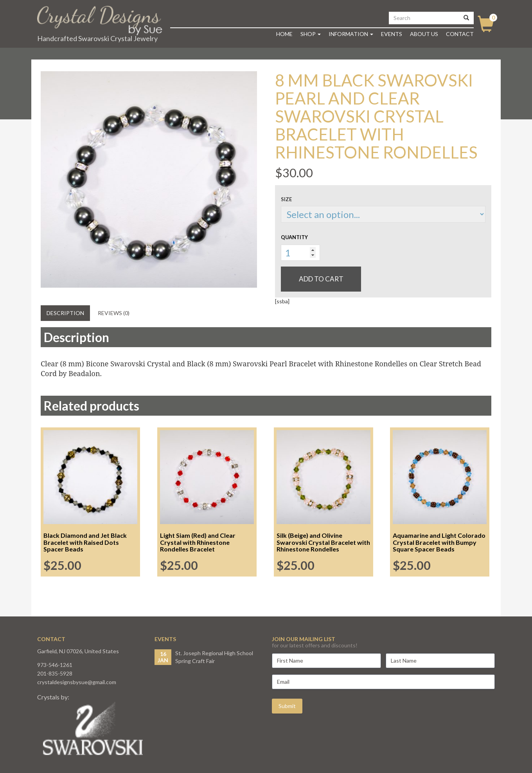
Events (392, 34)
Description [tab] (65, 313)
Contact (460, 34)
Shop (311, 34)
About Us (424, 34)
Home (284, 34)
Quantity (294, 237)
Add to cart (321, 279)
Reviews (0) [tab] (114, 313)
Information (351, 34)
